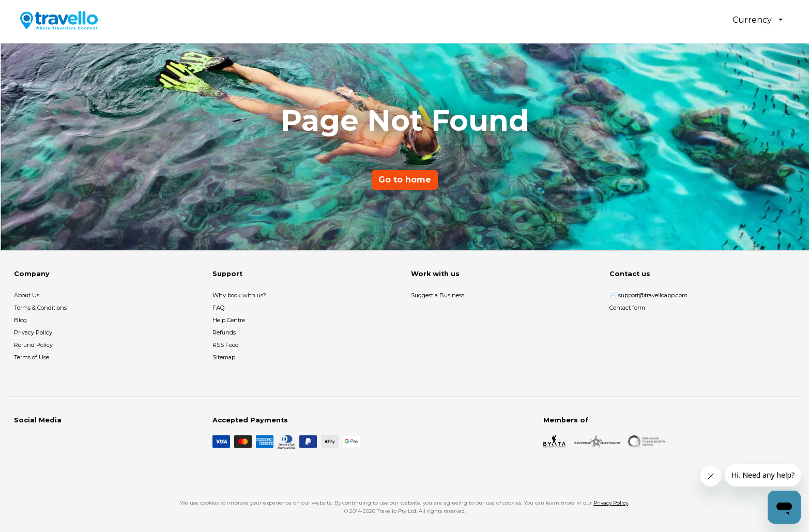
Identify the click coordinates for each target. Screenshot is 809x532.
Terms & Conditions (40, 308)
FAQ (218, 308)
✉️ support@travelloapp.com (648, 295)
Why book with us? (239, 295)
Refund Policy (33, 345)
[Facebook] (20, 442)
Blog (20, 320)
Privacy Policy (33, 332)
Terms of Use (32, 357)
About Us (27, 295)
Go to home (405, 180)
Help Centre (229, 320)
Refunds (224, 332)
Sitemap (224, 357)
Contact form (627, 308)
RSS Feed (226, 345)
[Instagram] (37, 442)
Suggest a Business (438, 295)
